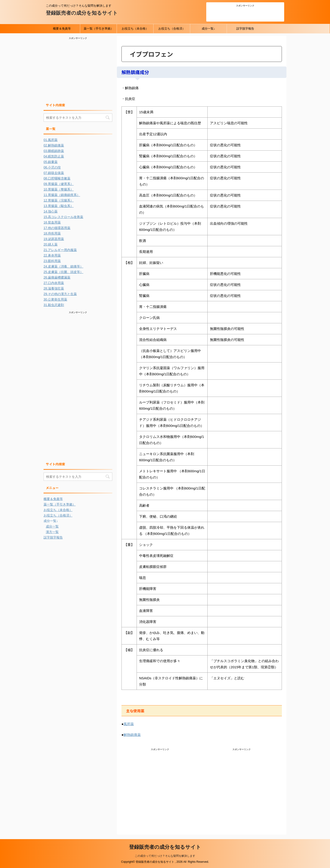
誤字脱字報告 (245, 29)
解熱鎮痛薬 (132, 735)
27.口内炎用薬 (54, 283)
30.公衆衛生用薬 (55, 299)
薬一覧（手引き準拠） (99, 29)
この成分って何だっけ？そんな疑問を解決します (165, 856)
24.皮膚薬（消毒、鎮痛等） (63, 266)
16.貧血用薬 (52, 222)
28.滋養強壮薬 (54, 288)
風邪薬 (129, 724)
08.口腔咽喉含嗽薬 (57, 178)
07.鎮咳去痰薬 (54, 173)
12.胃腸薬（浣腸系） (59, 200)
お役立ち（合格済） (172, 29)
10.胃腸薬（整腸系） (59, 189)
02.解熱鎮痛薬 (54, 145)
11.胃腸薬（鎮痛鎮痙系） (62, 195)
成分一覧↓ (208, 29)
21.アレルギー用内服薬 (60, 250)
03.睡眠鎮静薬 (54, 151)
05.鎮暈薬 (51, 162)
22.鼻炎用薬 (52, 255)
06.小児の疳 (52, 167)
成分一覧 (52, 526)
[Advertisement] (245, 14)
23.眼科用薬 (52, 261)
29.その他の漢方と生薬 (60, 294)
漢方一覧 (52, 532)
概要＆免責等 (62, 29)
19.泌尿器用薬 (54, 239)
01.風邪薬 (51, 140)
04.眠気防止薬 (54, 156)
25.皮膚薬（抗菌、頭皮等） (63, 272)
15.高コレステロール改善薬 (63, 217)
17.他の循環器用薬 (57, 228)
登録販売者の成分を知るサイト (82, 13)
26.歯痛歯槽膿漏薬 (57, 277)
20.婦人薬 (51, 244)
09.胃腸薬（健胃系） (59, 184)
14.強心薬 (51, 211)
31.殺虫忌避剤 (54, 305)
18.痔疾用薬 (52, 233)
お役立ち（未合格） (135, 29)
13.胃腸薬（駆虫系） (59, 206)
